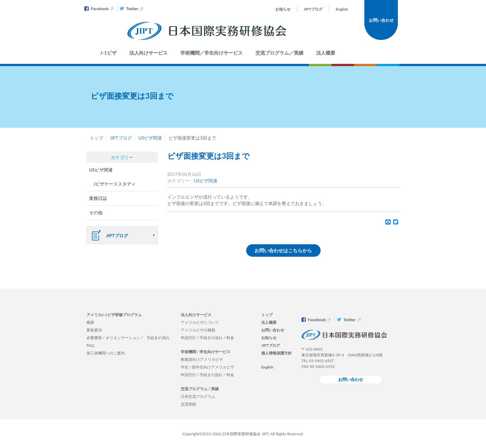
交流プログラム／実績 (279, 53)
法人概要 (326, 53)
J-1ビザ (108, 53)
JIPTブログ (313, 9)
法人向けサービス (148, 53)
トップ (96, 138)
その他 (96, 213)
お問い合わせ (381, 20)
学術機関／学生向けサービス (212, 53)
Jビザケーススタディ (115, 184)
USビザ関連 (150, 138)
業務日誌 (98, 198)
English (342, 9)
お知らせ (283, 9)
